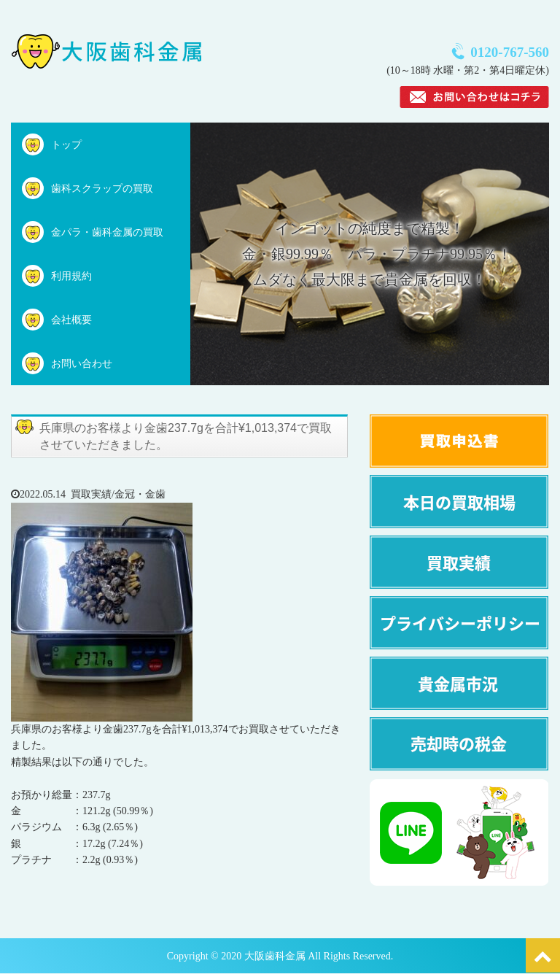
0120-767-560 (510, 53)
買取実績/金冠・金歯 (118, 494)
